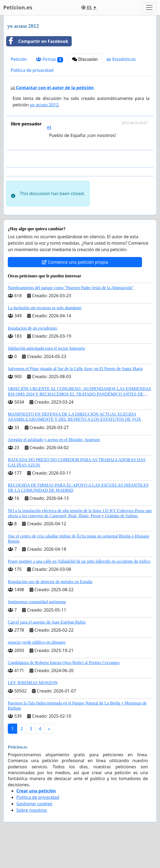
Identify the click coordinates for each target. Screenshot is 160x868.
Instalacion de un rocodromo (32, 328)
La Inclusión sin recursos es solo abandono (45, 308)
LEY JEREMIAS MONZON (33, 683)
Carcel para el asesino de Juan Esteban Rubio (47, 622)
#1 (49, 127)
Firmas (50, 59)
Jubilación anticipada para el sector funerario (46, 348)
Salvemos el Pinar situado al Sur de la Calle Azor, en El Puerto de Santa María (75, 369)
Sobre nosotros (32, 810)
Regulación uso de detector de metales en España (50, 582)
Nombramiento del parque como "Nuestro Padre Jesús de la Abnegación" (71, 288)
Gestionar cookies (34, 804)
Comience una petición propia (75, 262)
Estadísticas (121, 59)
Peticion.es (18, 7)
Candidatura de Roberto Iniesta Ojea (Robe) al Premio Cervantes (64, 663)
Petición (19, 59)
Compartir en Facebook (37, 41)
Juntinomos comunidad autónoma (37, 602)
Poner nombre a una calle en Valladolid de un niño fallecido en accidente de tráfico (79, 561)
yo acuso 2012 (44, 105)
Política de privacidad (32, 70)
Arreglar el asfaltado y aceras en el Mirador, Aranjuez (54, 440)
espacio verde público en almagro (37, 642)
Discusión (85, 59)
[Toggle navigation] (149, 8)
